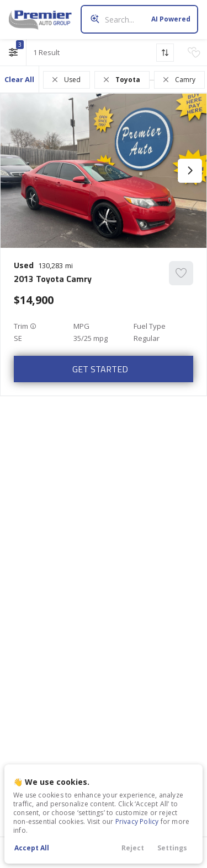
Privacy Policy (137, 821)
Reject (133, 848)
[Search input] (139, 19)
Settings (172, 848)
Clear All (19, 79)
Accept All (32, 848)
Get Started (100, 369)
